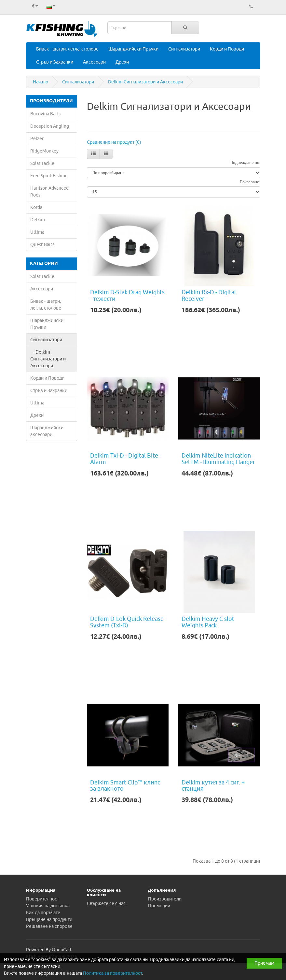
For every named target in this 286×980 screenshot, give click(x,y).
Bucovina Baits (45, 114)
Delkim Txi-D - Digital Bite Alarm (124, 459)
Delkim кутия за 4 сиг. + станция (213, 786)
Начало (41, 82)
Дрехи (122, 62)
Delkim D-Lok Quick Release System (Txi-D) (127, 622)
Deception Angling (50, 126)
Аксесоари (94, 62)
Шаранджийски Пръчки (133, 49)
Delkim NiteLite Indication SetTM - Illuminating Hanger (218, 459)
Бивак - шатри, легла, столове (67, 49)
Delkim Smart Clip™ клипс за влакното (125, 786)
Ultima (37, 232)
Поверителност (42, 899)
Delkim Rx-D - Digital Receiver (209, 296)
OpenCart (62, 950)
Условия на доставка (48, 906)
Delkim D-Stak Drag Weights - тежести (127, 296)
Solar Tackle (42, 163)
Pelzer (37, 139)
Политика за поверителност (112, 973)
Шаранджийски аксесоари (47, 431)
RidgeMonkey (44, 151)
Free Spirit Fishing (49, 176)
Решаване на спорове (49, 926)
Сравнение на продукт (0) (114, 142)
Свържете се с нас (106, 904)
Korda (36, 207)
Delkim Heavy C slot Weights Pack (208, 622)
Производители (165, 899)
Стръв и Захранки (55, 62)
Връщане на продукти (49, 920)
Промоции (159, 906)
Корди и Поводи (227, 49)
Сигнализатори (184, 49)
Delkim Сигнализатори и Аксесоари (145, 82)
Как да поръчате (43, 913)
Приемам (264, 963)
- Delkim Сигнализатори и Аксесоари (48, 359)
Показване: (250, 182)
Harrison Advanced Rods (49, 192)
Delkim (38, 220)
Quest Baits (42, 245)
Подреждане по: (245, 163)
